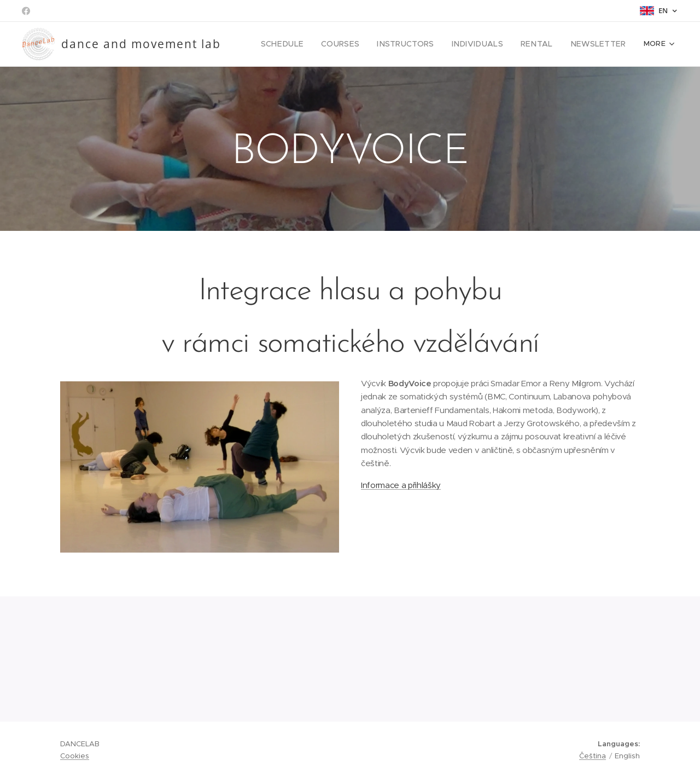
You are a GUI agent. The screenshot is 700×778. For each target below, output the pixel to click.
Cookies (75, 756)
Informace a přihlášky (401, 485)
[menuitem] (308, 44)
